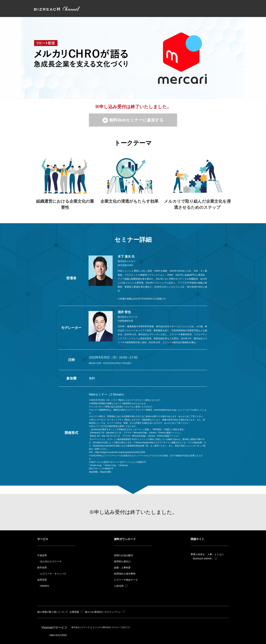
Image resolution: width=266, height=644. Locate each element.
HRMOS (45, 586)
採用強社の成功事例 (125, 574)
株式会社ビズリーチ (81, 627)
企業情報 (75, 612)
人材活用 (119, 586)
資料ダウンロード (125, 539)
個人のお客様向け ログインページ (103, 612)
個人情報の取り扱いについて (53, 612)
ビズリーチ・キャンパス (53, 574)
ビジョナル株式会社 (102, 627)
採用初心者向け (122, 561)
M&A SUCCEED (58, 635)
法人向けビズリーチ (51, 561)
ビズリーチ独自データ (126, 580)
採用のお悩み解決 (123, 555)
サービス (43, 539)
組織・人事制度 (122, 568)
